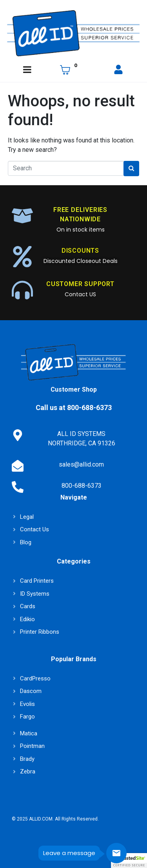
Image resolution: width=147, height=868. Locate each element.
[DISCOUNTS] (22, 257)
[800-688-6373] (18, 487)
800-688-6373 (82, 486)
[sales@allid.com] (18, 466)
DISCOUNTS (80, 251)
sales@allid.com (81, 464)
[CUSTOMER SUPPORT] (22, 290)
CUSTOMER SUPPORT (80, 284)
